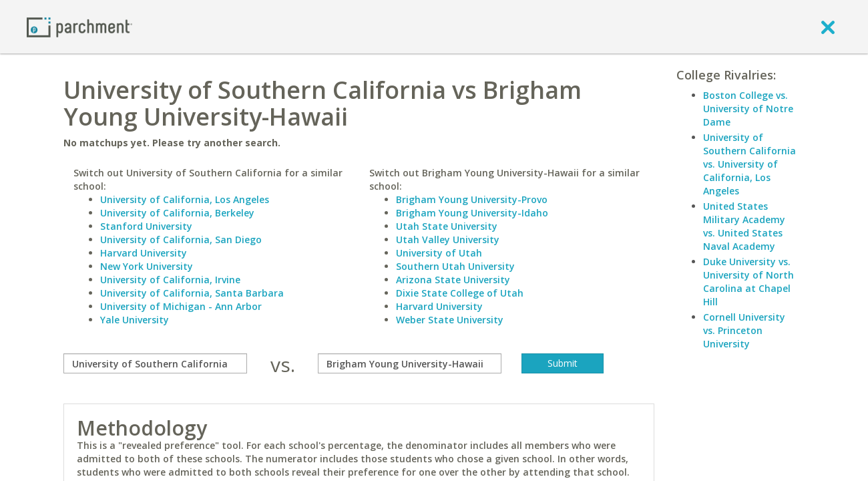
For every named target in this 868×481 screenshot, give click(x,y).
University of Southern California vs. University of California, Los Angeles (749, 164)
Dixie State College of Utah (460, 293)
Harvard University (144, 253)
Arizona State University (453, 280)
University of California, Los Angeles (185, 199)
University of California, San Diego (181, 239)
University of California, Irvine (170, 280)
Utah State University (447, 226)
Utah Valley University (448, 239)
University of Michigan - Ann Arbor (181, 306)
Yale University (135, 320)
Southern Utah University (455, 266)
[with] (410, 363)
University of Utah (439, 253)
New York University (147, 266)
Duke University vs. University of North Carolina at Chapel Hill (748, 282)
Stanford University (146, 226)
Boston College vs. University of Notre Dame (748, 109)
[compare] (155, 363)
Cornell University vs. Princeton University (744, 330)
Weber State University (450, 320)
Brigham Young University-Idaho (472, 213)
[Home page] (79, 26)
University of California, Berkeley (177, 213)
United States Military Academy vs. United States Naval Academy (744, 226)
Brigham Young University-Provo (472, 199)
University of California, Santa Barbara (192, 293)
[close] (828, 27)
